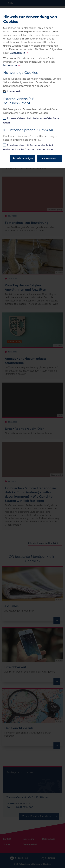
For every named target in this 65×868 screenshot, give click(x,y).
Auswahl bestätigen (23, 158)
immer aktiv (14, 91)
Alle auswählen (49, 158)
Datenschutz (17, 53)
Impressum (10, 65)
